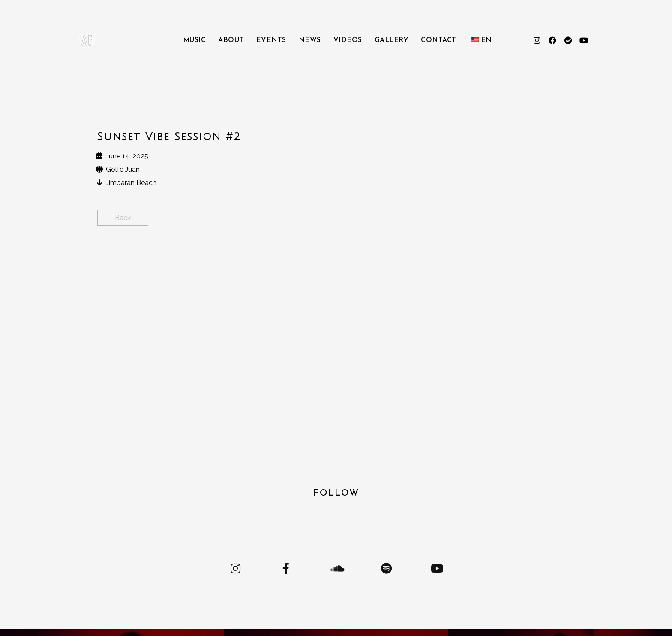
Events (271, 40)
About (231, 40)
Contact (439, 40)
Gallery (392, 40)
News (310, 40)
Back (123, 218)
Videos (348, 40)
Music (195, 40)
